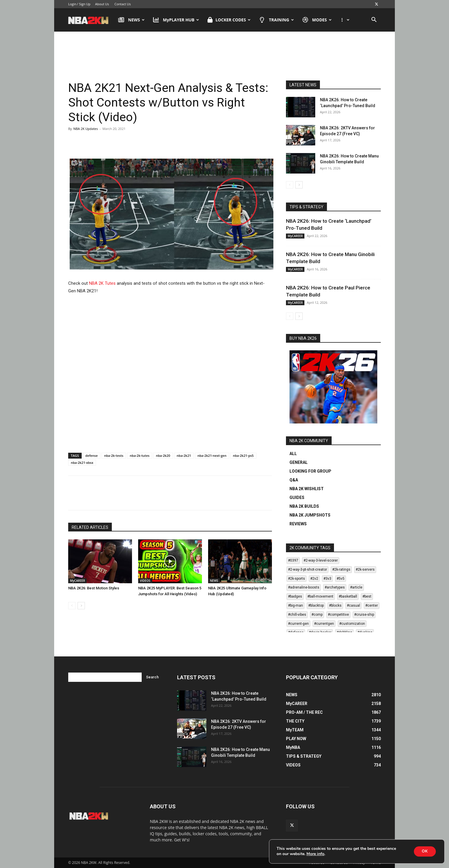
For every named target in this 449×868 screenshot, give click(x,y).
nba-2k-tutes (139, 456)
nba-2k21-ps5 (243, 456)
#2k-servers (365, 569)
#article (356, 587)
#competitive (338, 615)
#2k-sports (297, 579)
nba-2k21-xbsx (82, 463)
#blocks (335, 605)
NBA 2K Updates (85, 129)
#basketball (348, 596)
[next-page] (81, 606)
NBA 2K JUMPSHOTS (310, 515)
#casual (353, 605)
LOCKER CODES (229, 20)
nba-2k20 (163, 456)
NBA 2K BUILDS (304, 506)
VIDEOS (145, 581)
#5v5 (341, 579)
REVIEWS (298, 524)
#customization (352, 624)
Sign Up (85, 4)
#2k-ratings (341, 569)
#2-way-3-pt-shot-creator (307, 569)
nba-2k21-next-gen (212, 456)
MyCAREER (77, 581)
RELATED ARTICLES (90, 527)
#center (372, 605)
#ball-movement (320, 596)
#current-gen (298, 624)
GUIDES (297, 498)
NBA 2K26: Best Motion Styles (94, 588)
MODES (317, 20)
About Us (102, 4)
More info (315, 854)
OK (424, 851)
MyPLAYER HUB (176, 20)
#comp (317, 615)
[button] (374, 20)
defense (92, 456)
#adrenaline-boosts (304, 587)
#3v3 (327, 579)
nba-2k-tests (114, 456)
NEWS (131, 20)
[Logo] (91, 20)
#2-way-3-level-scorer (321, 560)
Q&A (294, 480)
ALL (293, 454)
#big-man (295, 605)
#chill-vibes (297, 615)
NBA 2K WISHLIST (307, 489)
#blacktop (316, 605)
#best (367, 596)
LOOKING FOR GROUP (310, 471)
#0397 (293, 560)
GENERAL (299, 462)
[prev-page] (72, 606)
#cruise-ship (364, 615)
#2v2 (314, 579)
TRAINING (276, 20)
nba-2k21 (184, 456)
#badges (295, 596)
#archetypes (335, 587)
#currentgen (324, 624)
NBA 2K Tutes (102, 283)
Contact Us (123, 4)
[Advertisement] (225, 55)
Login (72, 4)
